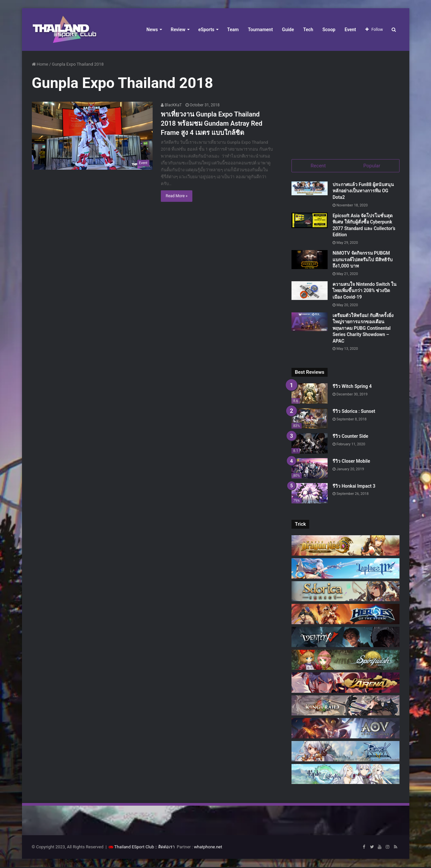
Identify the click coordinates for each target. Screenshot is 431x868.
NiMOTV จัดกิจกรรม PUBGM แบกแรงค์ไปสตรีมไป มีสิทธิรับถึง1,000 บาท (362, 260)
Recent (318, 166)
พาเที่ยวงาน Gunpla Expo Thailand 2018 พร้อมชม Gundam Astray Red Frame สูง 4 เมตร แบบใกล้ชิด (212, 123)
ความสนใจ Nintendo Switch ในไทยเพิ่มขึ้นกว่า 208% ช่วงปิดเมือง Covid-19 (365, 291)
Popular (372, 166)
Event (350, 30)
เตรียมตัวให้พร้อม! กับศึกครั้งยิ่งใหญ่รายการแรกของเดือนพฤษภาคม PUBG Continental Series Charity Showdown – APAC (363, 329)
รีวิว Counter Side (350, 437)
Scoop (329, 30)
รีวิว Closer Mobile (351, 462)
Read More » (177, 196)
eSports (206, 30)
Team (233, 30)
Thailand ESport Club (134, 848)
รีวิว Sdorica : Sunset (354, 412)
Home (40, 64)
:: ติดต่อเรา (165, 848)
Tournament (260, 30)
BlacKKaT (171, 105)
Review (178, 30)
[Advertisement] (345, 102)
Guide (288, 30)
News (152, 30)
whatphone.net (208, 848)
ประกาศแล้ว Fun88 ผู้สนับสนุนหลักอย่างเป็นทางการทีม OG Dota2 (363, 191)
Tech (308, 30)
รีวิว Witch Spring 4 (352, 387)
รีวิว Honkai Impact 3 (354, 487)
